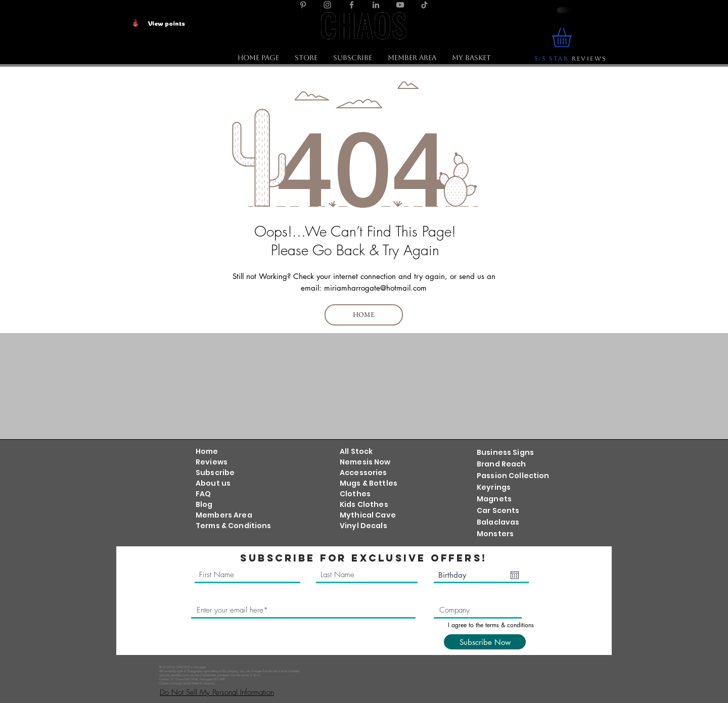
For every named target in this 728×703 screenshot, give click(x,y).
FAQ (203, 494)
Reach (513, 464)
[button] (306, 58)
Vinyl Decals (363, 526)
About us (213, 483)
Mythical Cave (368, 515)
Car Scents (498, 510)
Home (207, 451)
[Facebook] (352, 5)
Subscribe (215, 473)
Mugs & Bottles (369, 483)
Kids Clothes (364, 504)
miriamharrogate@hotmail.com (375, 288)
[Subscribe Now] (485, 642)
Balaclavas (498, 522)
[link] (573, 37)
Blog (204, 504)
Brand (488, 464)
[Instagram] (327, 5)
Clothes (355, 494)
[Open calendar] (515, 575)
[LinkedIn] (376, 5)
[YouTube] (400, 5)
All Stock (356, 451)
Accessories (363, 473)
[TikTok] (424, 5)
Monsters (495, 534)
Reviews (212, 462)
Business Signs (505, 452)
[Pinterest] (303, 5)
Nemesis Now (365, 462)
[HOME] (364, 315)
